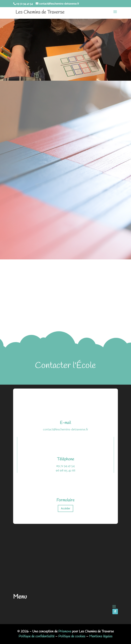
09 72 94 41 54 (65, 466)
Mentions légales (101, 636)
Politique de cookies (72, 636)
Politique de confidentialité (37, 636)
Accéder (65, 508)
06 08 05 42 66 (65, 470)
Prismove (65, 631)
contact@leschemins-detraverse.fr (65, 429)
